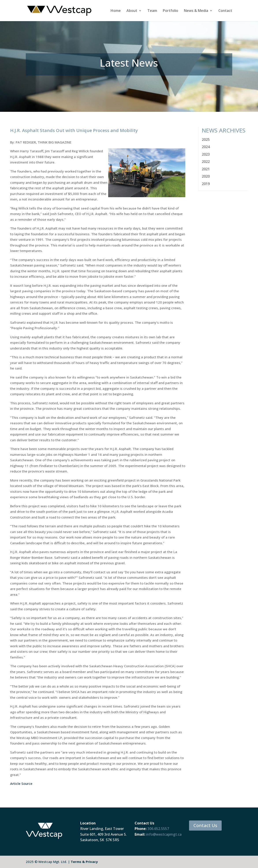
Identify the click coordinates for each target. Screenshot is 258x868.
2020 (206, 176)
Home (116, 11)
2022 (206, 162)
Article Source (21, 783)
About (132, 11)
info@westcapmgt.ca (164, 834)
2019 (206, 184)
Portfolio (171, 11)
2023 (206, 154)
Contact (225, 11)
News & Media (196, 11)
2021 (206, 169)
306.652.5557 (158, 829)
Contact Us (205, 825)
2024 (206, 147)
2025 (206, 140)
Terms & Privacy (84, 862)
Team (152, 11)
